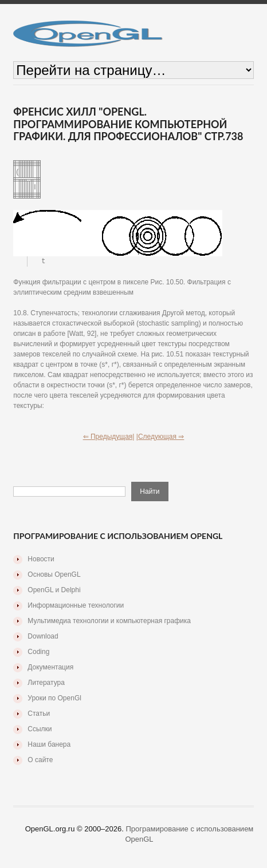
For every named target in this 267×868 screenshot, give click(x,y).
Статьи (39, 714)
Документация (50, 668)
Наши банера (49, 745)
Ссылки (40, 730)
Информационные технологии (76, 606)
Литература (46, 683)
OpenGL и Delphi (54, 590)
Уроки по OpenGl (54, 699)
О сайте (40, 760)
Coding (38, 652)
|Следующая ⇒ (160, 437)
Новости (41, 560)
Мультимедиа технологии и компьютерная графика (109, 621)
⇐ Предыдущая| (109, 437)
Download (43, 637)
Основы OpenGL (54, 575)
